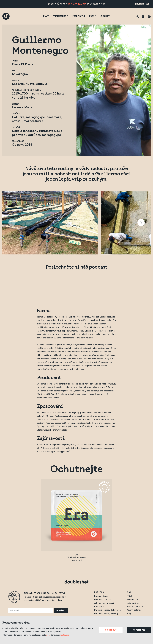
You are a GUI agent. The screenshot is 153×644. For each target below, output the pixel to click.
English (139, 4)
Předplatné (79, 16)
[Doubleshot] (6, 16)
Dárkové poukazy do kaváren (107, 610)
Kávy (46, 16)
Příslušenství (61, 16)
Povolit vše (139, 630)
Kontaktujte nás (101, 596)
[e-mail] (31, 611)
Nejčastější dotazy (102, 600)
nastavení (64, 635)
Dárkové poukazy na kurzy (106, 614)
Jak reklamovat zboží (104, 603)
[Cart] (149, 16)
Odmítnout (111, 630)
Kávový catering (134, 610)
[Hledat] (137, 16)
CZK (148, 4)
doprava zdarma (77, 4)
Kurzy (93, 16)
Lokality (105, 16)
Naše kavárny (133, 603)
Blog (129, 614)
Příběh (130, 596)
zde (48, 635)
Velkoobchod (132, 600)
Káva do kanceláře (135, 607)
